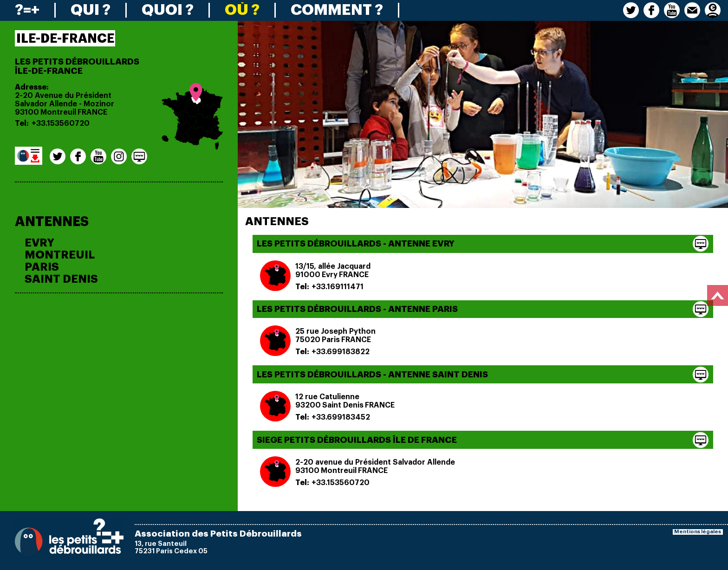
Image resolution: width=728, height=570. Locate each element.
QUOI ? (168, 10)
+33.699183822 (341, 352)
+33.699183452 (341, 417)
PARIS (42, 267)
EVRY (39, 243)
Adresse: (32, 87)
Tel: (22, 123)
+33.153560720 (61, 123)
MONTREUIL (60, 255)
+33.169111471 (338, 287)
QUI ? (91, 10)
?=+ (27, 10)
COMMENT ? (337, 10)
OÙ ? (242, 10)
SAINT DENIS (61, 279)
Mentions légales (698, 532)
